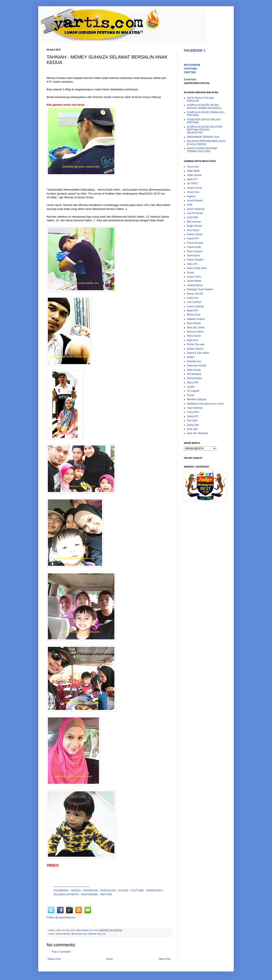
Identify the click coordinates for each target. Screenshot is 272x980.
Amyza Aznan (195, 188)
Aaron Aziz (193, 167)
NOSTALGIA (108, 890)
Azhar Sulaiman (196, 209)
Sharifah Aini (194, 361)
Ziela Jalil (192, 429)
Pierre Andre (194, 336)
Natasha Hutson (196, 319)
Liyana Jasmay (195, 306)
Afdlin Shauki (194, 175)
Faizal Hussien (195, 243)
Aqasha (191, 196)
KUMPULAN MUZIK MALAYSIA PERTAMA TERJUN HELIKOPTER (205, 130)
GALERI (123, 890)
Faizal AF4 (193, 239)
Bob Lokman (194, 222)
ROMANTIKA (155, 890)
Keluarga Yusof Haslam (200, 289)
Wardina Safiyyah (197, 399)
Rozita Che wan (196, 344)
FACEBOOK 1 (195, 51)
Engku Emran (195, 226)
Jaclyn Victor (194, 277)
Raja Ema (192, 340)
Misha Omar (194, 315)
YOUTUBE (137, 890)
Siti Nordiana (194, 374)
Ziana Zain (193, 425)
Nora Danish (194, 323)
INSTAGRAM (89, 894)
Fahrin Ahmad (195, 234)
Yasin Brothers (195, 408)
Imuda (190, 273)
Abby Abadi (193, 171)
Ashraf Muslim (195, 201)
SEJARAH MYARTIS (66, 894)
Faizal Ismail (194, 247)
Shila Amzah (194, 370)
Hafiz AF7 (192, 264)
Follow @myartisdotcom (61, 917)
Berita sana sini (79, 934)
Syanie (191, 387)
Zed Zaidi (192, 421)
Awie (190, 205)
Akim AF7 (192, 179)
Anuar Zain (193, 192)
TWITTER (106, 894)
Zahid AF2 (193, 416)
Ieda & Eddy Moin (197, 268)
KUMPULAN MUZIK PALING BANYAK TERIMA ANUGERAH (204, 106)
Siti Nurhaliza (194, 378)
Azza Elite (192, 217)
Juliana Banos (195, 285)
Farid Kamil (193, 256)
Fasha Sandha (195, 260)
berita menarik (63, 934)
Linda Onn (193, 298)
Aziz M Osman (195, 213)
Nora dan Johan (196, 328)
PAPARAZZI (91, 890)
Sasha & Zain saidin (198, 353)
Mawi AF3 (192, 311)
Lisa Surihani (194, 302)
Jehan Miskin (194, 281)
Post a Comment (61, 952)
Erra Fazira (193, 230)
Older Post (164, 959)
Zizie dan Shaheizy (197, 433)
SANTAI (76, 890)
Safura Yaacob (195, 349)
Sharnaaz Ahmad (197, 366)
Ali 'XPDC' (193, 184)
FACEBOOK (61, 890)
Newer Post (54, 959)
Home (110, 959)
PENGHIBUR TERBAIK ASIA (203, 137)
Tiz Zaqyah (193, 391)
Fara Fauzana (195, 251)
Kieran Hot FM (195, 294)
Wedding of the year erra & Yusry (205, 404)
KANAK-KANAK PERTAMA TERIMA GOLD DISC (202, 150)
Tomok (191, 395)
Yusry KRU (193, 412)
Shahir (191, 357)
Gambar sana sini (97, 934)
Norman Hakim (195, 332)
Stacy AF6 (193, 383)
